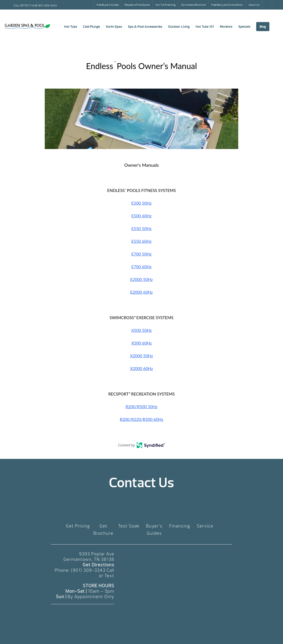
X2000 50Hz (142, 356)
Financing (180, 526)
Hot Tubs (71, 27)
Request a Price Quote (137, 5)
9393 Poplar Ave (97, 554)
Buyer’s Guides (154, 530)
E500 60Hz (142, 216)
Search (268, 5)
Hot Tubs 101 (205, 27)
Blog (263, 27)
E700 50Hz (142, 254)
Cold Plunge (91, 27)
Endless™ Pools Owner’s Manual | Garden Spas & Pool (27, 26)
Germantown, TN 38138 (89, 559)
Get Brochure (103, 530)
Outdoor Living (179, 27)
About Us (254, 5)
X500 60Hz (141, 343)
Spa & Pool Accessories (145, 27)
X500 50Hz (141, 330)
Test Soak (129, 526)
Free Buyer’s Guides (108, 5)
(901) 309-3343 (88, 570)
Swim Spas (114, 27)
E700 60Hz (142, 267)
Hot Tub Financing (165, 5)
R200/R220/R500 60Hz (141, 419)
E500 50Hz (142, 203)
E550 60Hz (142, 241)
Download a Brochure (193, 5)
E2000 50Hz (141, 279)
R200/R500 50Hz (142, 407)
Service (205, 526)
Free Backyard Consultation (227, 5)
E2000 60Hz (141, 292)
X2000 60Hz (142, 368)
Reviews (226, 27)
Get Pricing (78, 526)
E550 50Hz (142, 229)
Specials (244, 27)
